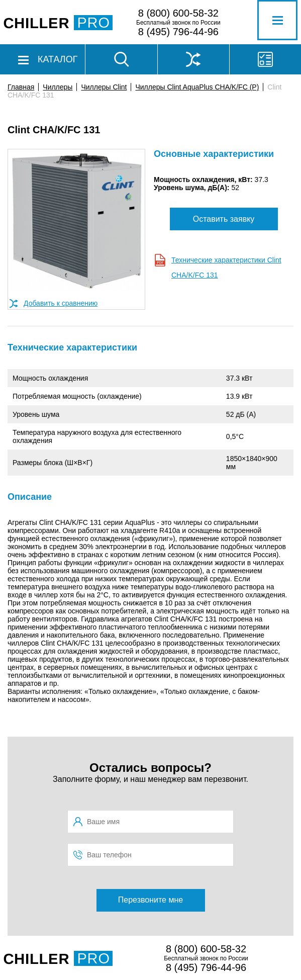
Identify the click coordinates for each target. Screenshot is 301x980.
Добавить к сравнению (61, 303)
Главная (21, 87)
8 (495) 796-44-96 (178, 32)
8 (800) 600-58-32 (178, 13)
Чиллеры (58, 87)
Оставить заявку (224, 219)
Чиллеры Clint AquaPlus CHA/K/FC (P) (197, 87)
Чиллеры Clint (104, 87)
